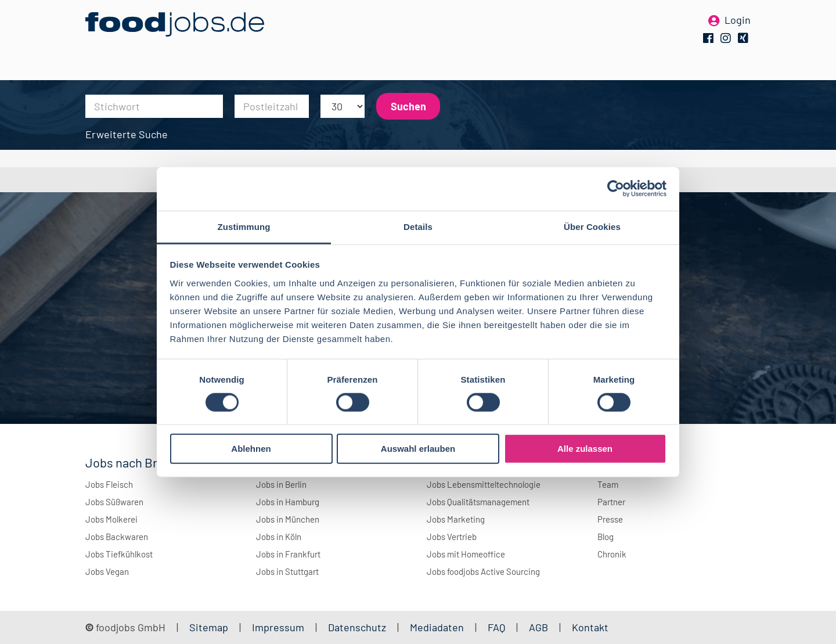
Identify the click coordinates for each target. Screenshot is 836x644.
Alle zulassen (585, 449)
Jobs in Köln (279, 537)
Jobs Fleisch (109, 484)
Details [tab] (418, 226)
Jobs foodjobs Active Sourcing (483, 571)
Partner (611, 502)
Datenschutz (358, 627)
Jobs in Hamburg (288, 502)
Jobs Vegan (107, 571)
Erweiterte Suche (127, 134)
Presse (610, 519)
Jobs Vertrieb (452, 537)
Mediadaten (437, 627)
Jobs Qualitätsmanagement (478, 502)
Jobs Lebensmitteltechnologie (484, 484)
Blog (606, 537)
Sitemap (209, 627)
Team (608, 484)
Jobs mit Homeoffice (466, 554)
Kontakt (590, 627)
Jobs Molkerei (111, 519)
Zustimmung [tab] (244, 226)
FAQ (496, 627)
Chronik (612, 554)
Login (738, 28)
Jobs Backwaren (117, 537)
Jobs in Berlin (281, 484)
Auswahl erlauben (418, 449)
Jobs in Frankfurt (288, 554)
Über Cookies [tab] (592, 226)
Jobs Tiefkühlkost (119, 554)
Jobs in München (288, 519)
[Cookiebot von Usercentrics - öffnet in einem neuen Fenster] (616, 189)
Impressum (278, 627)
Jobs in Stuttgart (287, 571)
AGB (540, 627)
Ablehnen (251, 449)
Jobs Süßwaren (114, 502)
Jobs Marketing (456, 519)
